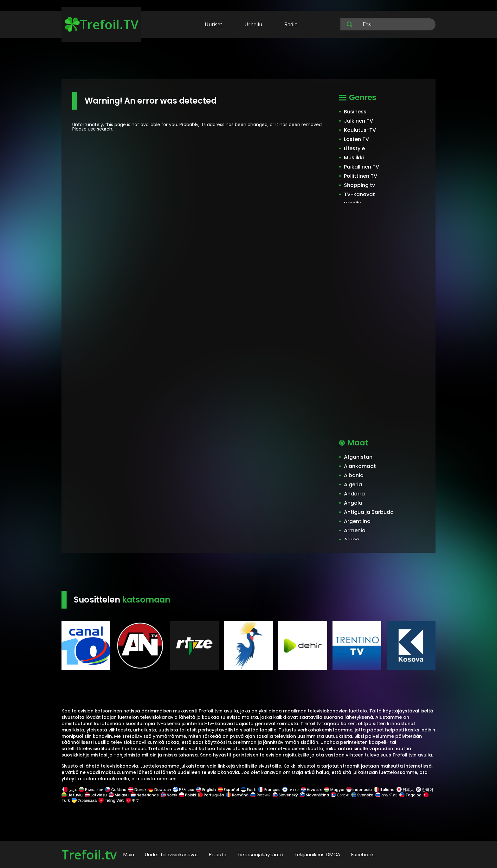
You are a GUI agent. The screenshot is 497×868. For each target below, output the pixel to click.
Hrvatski (312, 790)
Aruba (352, 540)
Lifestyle (354, 148)
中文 (132, 800)
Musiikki (354, 158)
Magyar (334, 790)
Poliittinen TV (361, 176)
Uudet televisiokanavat (171, 855)
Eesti (249, 790)
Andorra (354, 494)
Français (269, 790)
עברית (291, 790)
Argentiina (357, 521)
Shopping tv (359, 185)
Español (228, 790)
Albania (354, 475)
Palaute (218, 855)
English (206, 790)
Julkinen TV (358, 121)
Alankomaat (360, 466)
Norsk (169, 795)
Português (211, 795)
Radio (291, 24)
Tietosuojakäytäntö (260, 855)
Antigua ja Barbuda (369, 512)
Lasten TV (356, 139)
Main (129, 855)
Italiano (384, 790)
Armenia (355, 530)
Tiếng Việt (111, 800)
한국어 (425, 790)
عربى (70, 790)
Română (237, 795)
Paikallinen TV (361, 167)
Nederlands (145, 795)
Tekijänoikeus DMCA (317, 855)
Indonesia (359, 790)
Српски (340, 795)
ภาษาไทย (386, 795)
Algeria (353, 485)
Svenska (362, 795)
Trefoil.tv (89, 855)
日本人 (405, 790)
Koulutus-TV (360, 130)
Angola (353, 503)
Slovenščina (314, 795)
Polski (187, 795)
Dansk (137, 790)
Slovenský (285, 795)
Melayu (119, 795)
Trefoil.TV (102, 24)
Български (91, 790)
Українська (84, 800)
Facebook (363, 855)
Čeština (116, 790)
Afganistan (358, 457)
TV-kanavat (359, 194)
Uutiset (213, 24)
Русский (261, 795)
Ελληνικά (184, 790)
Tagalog (410, 795)
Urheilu (253, 24)
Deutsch (160, 790)
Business (355, 112)
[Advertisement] (248, 60)
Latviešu (96, 795)
